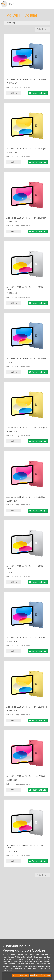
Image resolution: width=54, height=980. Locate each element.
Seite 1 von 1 (43, 29)
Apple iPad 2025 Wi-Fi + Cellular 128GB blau (27, 79)
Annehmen (46, 975)
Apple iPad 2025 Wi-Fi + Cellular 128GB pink (27, 218)
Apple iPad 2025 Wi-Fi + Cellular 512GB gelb (27, 707)
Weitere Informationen (20, 975)
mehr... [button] (14, 93)
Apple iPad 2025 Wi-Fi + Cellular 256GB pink (27, 497)
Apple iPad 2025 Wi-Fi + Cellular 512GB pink (27, 776)
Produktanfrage (38, 93)
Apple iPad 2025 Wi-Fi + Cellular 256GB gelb (27, 428)
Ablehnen (35, 975)
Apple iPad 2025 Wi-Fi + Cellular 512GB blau (27, 638)
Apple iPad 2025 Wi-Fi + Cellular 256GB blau (27, 359)
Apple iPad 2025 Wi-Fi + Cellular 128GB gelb (27, 149)
